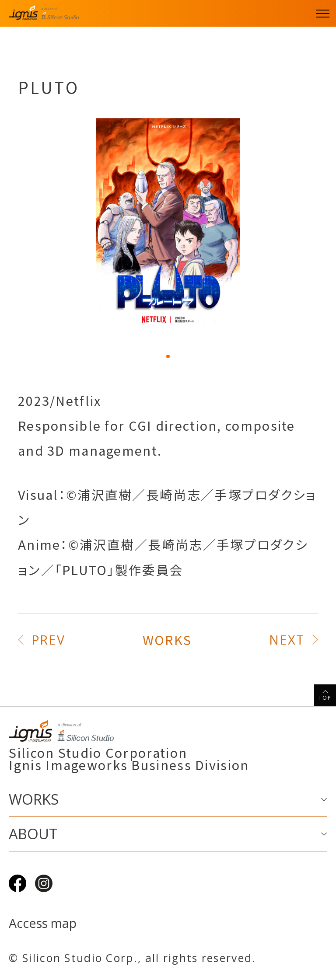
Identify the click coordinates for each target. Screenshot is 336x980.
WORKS (167, 640)
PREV (48, 640)
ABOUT (33, 834)
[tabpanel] (168, 225)
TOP (325, 698)
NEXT (287, 640)
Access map (43, 923)
